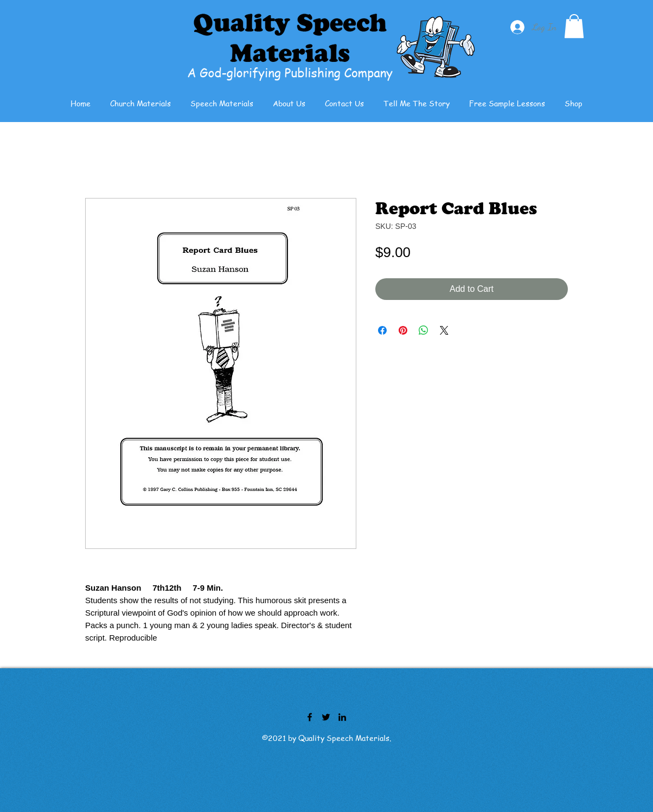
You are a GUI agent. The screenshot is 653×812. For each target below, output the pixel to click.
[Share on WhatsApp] (424, 330)
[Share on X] (444, 330)
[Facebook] (310, 717)
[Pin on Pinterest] (403, 330)
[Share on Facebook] (382, 330)
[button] (574, 26)
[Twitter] (326, 717)
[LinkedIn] (342, 717)
